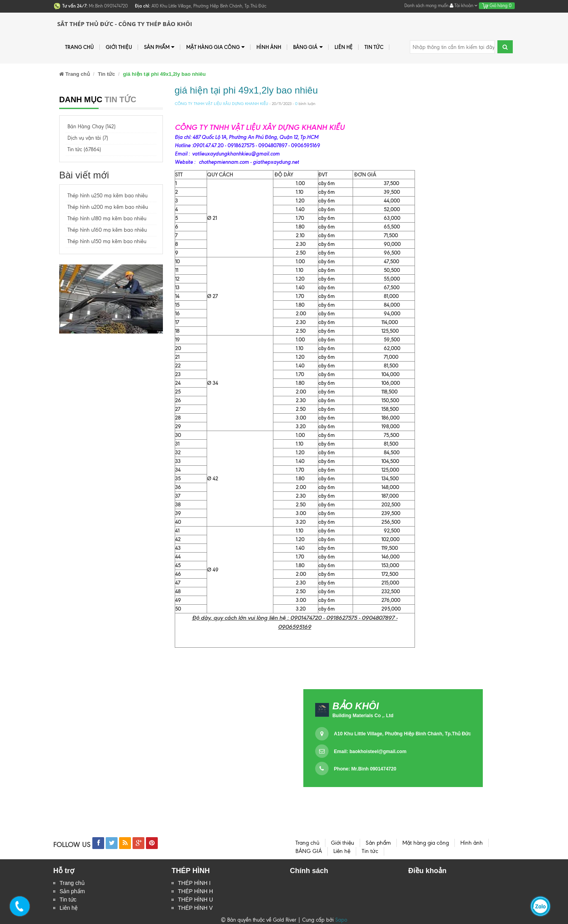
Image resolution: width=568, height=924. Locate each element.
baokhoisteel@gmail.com (378, 752)
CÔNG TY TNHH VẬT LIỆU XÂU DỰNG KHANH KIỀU (221, 104)
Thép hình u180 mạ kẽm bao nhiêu (107, 218)
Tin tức (68, 900)
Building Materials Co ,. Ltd (363, 716)
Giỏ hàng (497, 6)
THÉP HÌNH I (194, 883)
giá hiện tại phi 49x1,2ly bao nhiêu (246, 90)
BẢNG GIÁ (308, 47)
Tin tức (374, 47)
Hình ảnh (269, 47)
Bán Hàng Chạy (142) (92, 127)
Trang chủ (79, 47)
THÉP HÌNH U (195, 900)
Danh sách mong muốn (426, 6)
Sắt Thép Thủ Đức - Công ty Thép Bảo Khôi (125, 24)
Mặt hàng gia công (215, 47)
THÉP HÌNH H (195, 891)
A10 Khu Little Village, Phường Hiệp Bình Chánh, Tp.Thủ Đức (403, 734)
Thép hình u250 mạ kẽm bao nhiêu (107, 196)
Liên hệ (69, 908)
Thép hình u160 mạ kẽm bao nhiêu (107, 230)
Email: (370, 752)
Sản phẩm (72, 891)
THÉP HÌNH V (195, 908)
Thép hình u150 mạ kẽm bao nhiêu (107, 241)
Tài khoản (464, 6)
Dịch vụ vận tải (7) (88, 138)
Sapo (341, 920)
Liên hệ (344, 47)
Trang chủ (72, 883)
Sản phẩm (159, 47)
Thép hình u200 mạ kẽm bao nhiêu (108, 207)
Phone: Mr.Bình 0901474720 (365, 769)
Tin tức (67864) (84, 149)
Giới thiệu (119, 47)
